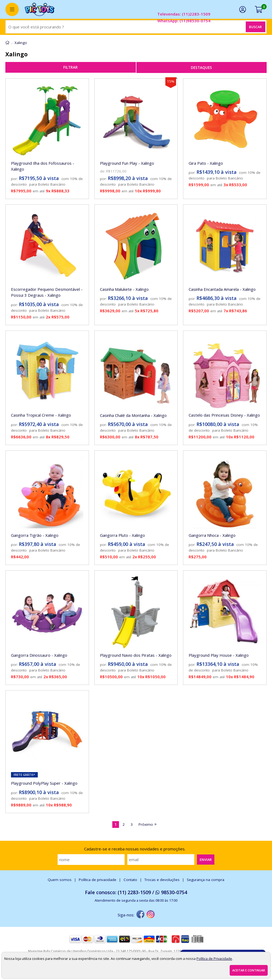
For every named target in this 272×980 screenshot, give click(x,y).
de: (103, 171)
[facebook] (140, 915)
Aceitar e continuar (249, 970)
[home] (40, 9)
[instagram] (151, 915)
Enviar (206, 860)
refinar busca (71, 67)
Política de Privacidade (214, 959)
